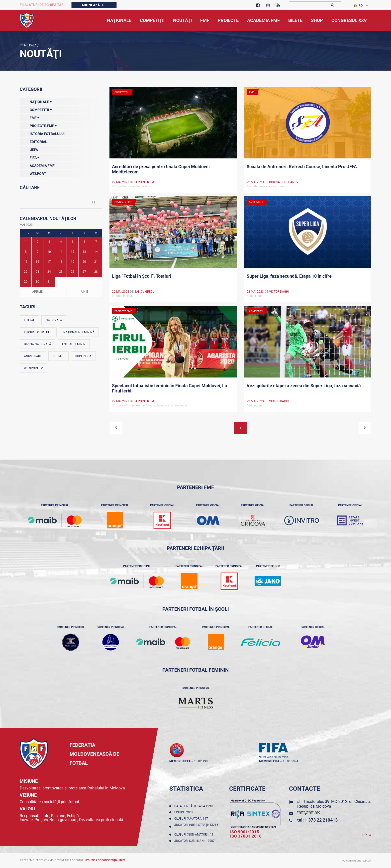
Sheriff (58, 356)
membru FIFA (269, 761)
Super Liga (83, 356)
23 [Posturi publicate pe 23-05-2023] (37, 272)
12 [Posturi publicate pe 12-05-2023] (73, 252)
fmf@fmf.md (309, 812)
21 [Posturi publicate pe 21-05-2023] (96, 262)
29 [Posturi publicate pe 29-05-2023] (26, 282)
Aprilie (37, 292)
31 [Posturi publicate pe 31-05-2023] (49, 282)
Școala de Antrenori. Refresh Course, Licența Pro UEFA (302, 167)
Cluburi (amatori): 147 (192, 819)
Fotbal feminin (74, 344)
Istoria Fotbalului (42, 133)
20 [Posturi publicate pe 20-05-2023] (84, 262)
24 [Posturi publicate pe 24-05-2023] (49, 272)
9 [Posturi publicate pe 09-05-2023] (38, 252)
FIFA (30, 157)
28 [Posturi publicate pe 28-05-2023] (96, 272)
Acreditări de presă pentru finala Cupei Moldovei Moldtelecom (161, 169)
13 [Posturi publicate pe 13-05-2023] (84, 252)
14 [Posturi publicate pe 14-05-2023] (96, 252)
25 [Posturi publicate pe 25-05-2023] (61, 272)
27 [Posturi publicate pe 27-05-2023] (84, 272)
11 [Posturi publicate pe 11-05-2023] (61, 252)
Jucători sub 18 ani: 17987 (195, 841)
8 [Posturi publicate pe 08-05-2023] (26, 252)
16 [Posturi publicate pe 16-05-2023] (37, 262)
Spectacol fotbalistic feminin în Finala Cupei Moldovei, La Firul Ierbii (170, 388)
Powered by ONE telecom (357, 861)
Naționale (36, 101)
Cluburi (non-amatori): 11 (195, 835)
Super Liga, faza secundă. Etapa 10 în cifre (289, 276)
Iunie (84, 292)
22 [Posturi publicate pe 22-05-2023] (26, 272)
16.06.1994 (291, 761)
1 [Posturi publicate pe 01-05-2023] (26, 242)
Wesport (33, 173)
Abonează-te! (94, 5)
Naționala (54, 320)
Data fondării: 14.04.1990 (194, 806)
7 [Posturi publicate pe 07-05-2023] (96, 242)
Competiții (36, 109)
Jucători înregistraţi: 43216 (196, 827)
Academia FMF (37, 165)
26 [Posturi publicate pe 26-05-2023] (73, 272)
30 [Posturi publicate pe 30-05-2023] (37, 282)
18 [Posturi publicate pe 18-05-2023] (61, 262)
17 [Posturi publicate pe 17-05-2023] (49, 262)
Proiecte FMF (38, 125)
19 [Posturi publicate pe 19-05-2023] (73, 262)
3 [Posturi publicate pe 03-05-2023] (49, 242)
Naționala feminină (79, 332)
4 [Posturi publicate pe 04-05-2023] (61, 242)
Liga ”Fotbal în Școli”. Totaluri (142, 276)
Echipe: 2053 (185, 812)
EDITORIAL (33, 141)
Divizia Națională (38, 344)
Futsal (29, 320)
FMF (30, 117)
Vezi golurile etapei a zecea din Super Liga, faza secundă (304, 386)
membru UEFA (180, 761)
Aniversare (33, 356)
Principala (28, 45)
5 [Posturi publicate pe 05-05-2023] (73, 242)
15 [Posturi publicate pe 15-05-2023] (26, 262)
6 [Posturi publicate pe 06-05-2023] (84, 242)
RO (358, 5)
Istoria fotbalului (38, 332)
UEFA (29, 149)
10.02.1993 (202, 761)
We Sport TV (33, 368)
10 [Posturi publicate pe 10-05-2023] (49, 252)
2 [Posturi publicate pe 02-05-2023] (38, 242)
